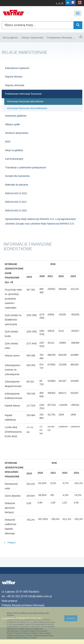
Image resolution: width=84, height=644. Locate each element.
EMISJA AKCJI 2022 (16, 211)
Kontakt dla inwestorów (17, 176)
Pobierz (11, 543)
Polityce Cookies (29, 638)
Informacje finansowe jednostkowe (25, 101)
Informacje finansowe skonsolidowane (27, 108)
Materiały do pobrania (17, 185)
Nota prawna (9, 601)
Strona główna (10, 38)
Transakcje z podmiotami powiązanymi (26, 167)
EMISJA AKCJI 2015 (16, 193)
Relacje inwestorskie (32, 38)
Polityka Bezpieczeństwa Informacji (23, 605)
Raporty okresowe (15, 85)
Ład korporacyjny (14, 159)
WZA (8, 142)
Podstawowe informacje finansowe (65, 38)
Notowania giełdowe (16, 116)
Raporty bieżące (14, 77)
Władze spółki (12, 124)
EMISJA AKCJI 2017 (16, 202)
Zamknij (71, 618)
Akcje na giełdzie (14, 150)
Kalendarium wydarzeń (17, 68)
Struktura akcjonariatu (17, 133)
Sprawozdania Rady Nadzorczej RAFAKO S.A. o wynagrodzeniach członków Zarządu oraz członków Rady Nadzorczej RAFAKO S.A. (40, 221)
